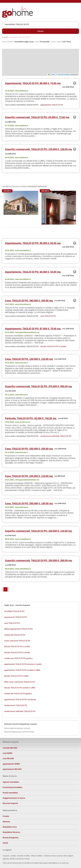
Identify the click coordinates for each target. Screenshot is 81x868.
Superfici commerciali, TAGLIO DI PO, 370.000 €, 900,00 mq (38, 386)
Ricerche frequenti (10, 803)
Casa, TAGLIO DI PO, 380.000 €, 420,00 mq (29, 301)
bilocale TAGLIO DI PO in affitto (16, 676)
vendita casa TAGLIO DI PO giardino (18, 658)
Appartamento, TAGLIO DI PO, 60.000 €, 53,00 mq (33, 272)
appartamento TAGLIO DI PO (52, 105)
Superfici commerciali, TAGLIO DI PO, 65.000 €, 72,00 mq (37, 117)
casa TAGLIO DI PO (48, 316)
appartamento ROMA (11, 764)
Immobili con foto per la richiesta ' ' (25, 186)
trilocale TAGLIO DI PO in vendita (53, 346)
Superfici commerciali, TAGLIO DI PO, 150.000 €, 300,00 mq (38, 561)
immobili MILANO (10, 748)
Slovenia (6, 822)
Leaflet (51, 75)
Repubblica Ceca (10, 827)
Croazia (6, 816)
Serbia (5, 843)
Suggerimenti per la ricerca (14, 798)
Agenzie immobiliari (11, 782)
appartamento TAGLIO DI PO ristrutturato (20, 700)
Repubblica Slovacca (11, 832)
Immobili (5, 37)
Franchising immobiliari (12, 787)
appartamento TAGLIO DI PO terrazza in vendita (23, 664)
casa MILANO (8, 758)
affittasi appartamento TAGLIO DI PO (18, 629)
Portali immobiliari (10, 793)
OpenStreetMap (64, 75)
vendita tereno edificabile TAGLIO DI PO (56, 436)
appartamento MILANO (12, 769)
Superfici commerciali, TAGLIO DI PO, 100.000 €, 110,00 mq (38, 531)
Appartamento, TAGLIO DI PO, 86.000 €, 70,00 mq (33, 83)
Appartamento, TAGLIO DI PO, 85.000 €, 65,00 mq (33, 243)
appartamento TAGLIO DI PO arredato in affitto (22, 670)
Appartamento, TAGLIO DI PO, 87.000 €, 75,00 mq (33, 329)
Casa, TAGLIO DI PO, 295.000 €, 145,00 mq (29, 504)
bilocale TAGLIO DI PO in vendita (17, 647)
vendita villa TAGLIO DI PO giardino (18, 694)
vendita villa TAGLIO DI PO (15, 635)
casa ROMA (8, 753)
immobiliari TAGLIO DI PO (14, 611)
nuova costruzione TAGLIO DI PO (17, 641)
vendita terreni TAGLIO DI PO (16, 705)
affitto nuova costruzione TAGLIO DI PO (20, 682)
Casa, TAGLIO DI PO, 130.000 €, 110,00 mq (29, 359)
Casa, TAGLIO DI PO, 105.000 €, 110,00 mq (29, 476)
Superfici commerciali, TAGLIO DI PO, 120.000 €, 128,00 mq (38, 149)
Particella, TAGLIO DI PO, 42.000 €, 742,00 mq (31, 418)
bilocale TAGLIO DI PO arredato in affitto (20, 688)
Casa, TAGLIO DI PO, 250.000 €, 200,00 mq (29, 449)
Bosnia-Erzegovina (10, 838)
